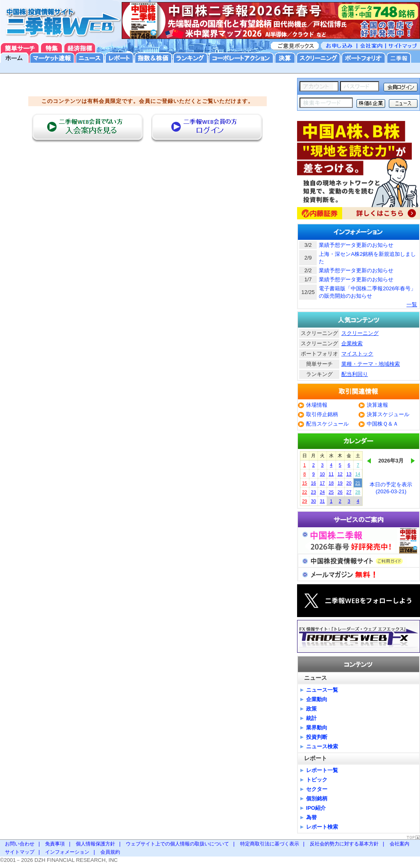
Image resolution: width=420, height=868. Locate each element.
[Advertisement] (148, 163)
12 (340, 474)
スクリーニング (360, 333)
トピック (317, 780)
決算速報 (377, 405)
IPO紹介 (316, 808)
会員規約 (110, 852)
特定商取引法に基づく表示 (270, 844)
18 (331, 483)
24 (322, 492)
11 (331, 474)
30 (313, 501)
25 (331, 492)
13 (349, 474)
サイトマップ (20, 852)
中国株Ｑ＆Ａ (383, 424)
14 (358, 474)
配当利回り (355, 374)
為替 (311, 817)
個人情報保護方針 (95, 844)
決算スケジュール (388, 414)
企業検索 (352, 343)
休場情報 (317, 405)
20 (349, 483)
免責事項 (55, 844)
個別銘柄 (317, 799)
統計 (311, 718)
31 (322, 501)
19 (340, 483)
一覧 (412, 304)
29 (304, 501)
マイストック (357, 354)
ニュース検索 (322, 746)
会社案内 (400, 844)
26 (340, 492)
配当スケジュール (327, 424)
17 (322, 483)
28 (358, 492)
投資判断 (317, 737)
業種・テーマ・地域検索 (371, 364)
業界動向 (317, 728)
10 (322, 474)
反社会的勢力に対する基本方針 (344, 844)
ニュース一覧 (322, 690)
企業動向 (317, 699)
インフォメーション (67, 852)
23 (313, 492)
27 (349, 492)
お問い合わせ (20, 844)
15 (304, 483)
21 (358, 483)
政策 (311, 709)
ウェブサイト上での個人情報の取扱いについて (177, 844)
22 (304, 492)
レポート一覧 (322, 770)
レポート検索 (322, 827)
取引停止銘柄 (322, 414)
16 (313, 483)
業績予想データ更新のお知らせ (356, 245)
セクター (317, 789)
